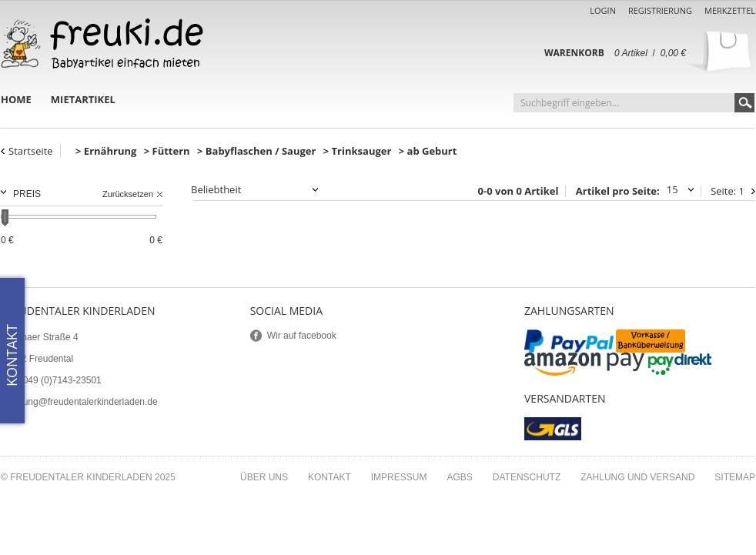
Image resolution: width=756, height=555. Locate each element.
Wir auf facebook (302, 336)
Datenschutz (527, 477)
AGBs (459, 477)
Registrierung (660, 10)
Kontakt (329, 477)
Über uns (264, 477)
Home (16, 99)
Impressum (399, 477)
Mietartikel (83, 99)
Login (603, 10)
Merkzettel (730, 10)
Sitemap (735, 477)
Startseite (31, 151)
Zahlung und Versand (637, 477)
